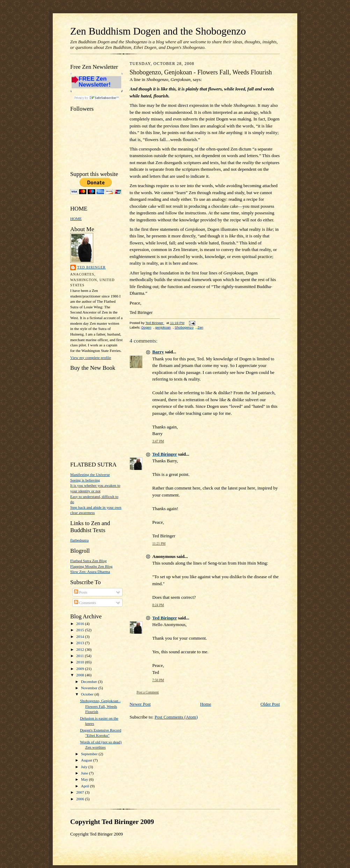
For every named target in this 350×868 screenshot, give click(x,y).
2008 (81, 675)
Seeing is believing (85, 480)
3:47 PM (158, 441)
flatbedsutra (79, 540)
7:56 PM (158, 680)
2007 (81, 792)
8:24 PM (158, 605)
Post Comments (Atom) (176, 717)
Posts (81, 592)
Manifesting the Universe (90, 475)
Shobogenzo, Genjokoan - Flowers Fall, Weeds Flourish (100, 706)
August (87, 760)
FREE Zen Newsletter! (95, 82)
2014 (81, 637)
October (88, 694)
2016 (81, 624)
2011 (81, 656)
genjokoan (163, 327)
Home (206, 704)
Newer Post (140, 704)
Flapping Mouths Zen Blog (91, 566)
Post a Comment (148, 692)
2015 (81, 630)
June (85, 773)
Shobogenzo (184, 327)
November (90, 688)
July (85, 767)
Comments (85, 603)
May (85, 779)
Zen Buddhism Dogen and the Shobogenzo (158, 31)
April (86, 786)
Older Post (270, 704)
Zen (200, 327)
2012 (81, 649)
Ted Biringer (92, 267)
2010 (81, 662)
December (90, 682)
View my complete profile (91, 358)
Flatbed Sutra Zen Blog (89, 561)
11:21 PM (159, 543)
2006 (81, 799)
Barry (158, 352)
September (90, 754)
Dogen (146, 327)
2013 (81, 643)
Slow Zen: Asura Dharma (90, 572)
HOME (76, 219)
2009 (81, 669)
